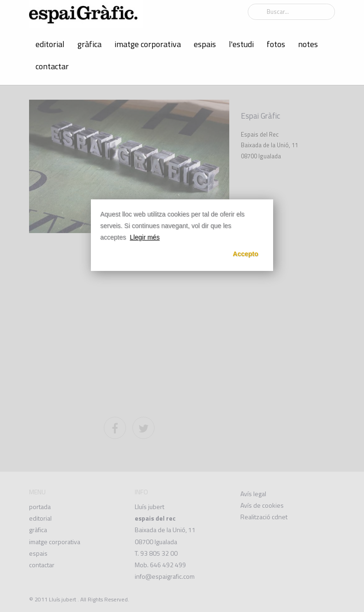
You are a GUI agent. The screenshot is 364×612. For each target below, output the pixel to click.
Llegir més (145, 237)
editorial (50, 44)
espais (205, 44)
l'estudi (241, 44)
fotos (276, 44)
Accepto (246, 254)
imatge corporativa (148, 44)
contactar (52, 66)
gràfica (90, 44)
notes (308, 44)
